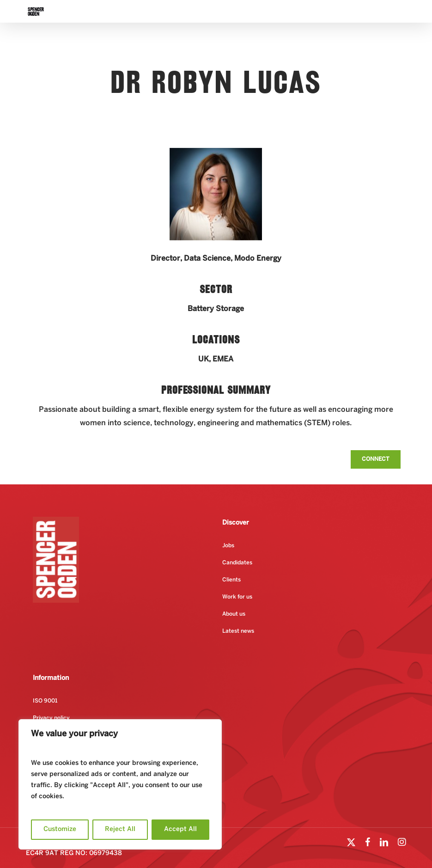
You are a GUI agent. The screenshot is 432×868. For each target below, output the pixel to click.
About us (234, 614)
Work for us (237, 597)
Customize (60, 829)
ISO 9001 (45, 701)
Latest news (238, 631)
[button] (376, 459)
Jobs (228, 546)
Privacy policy (51, 718)
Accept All (180, 829)
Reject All (120, 829)
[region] (120, 784)
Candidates (237, 563)
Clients (231, 580)
